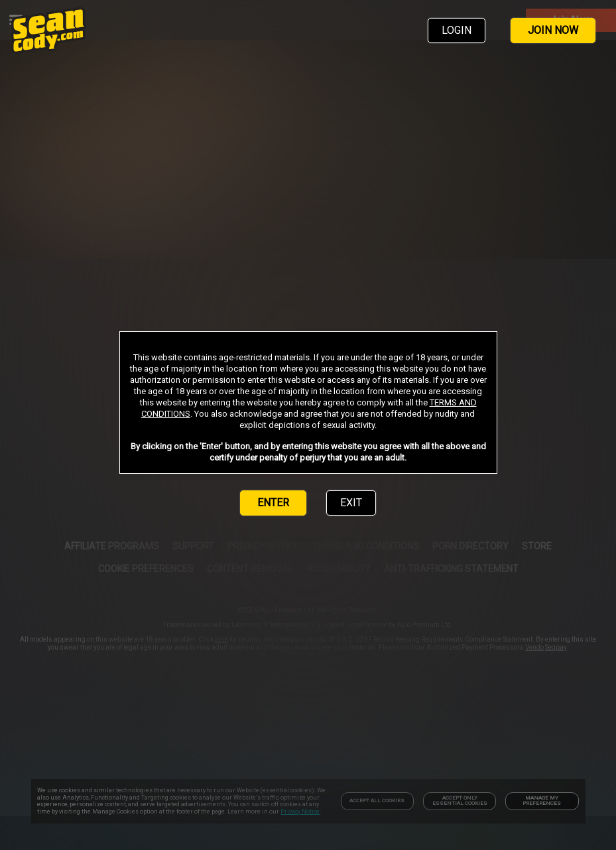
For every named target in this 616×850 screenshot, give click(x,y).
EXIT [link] (351, 503)
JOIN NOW (553, 30)
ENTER (273, 503)
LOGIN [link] (457, 30)
